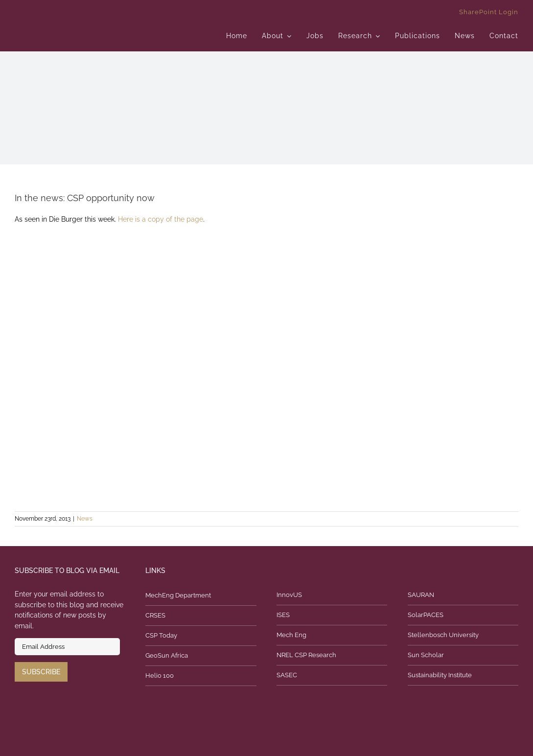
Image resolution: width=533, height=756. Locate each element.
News (85, 519)
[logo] (95, 12)
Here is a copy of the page (161, 219)
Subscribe (41, 672)
